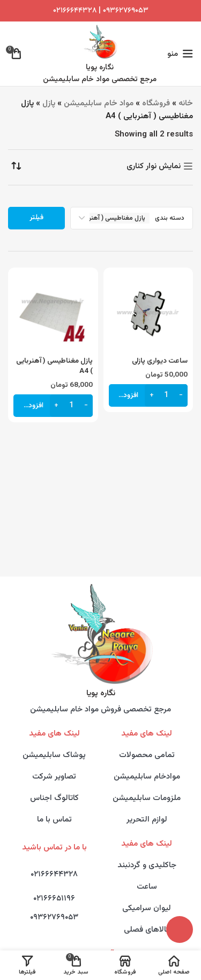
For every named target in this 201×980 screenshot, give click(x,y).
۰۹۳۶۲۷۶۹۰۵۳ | (122, 11)
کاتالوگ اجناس (54, 798)
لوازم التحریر (147, 820)
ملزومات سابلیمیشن (147, 798)
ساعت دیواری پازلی (160, 361)
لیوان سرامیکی (147, 908)
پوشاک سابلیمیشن (54, 755)
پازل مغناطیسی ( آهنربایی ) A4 (54, 366)
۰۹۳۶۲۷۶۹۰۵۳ (54, 917)
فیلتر (36, 218)
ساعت (147, 887)
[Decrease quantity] (181, 395)
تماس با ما (54, 820)
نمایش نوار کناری (154, 166)
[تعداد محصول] (166, 395)
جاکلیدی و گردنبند (147, 865)
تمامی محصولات (147, 755)
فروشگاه (156, 103)
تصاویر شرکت (54, 777)
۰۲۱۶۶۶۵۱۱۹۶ (54, 899)
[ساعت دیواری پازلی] (148, 313)
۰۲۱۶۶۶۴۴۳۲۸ (75, 11)
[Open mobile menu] (180, 54)
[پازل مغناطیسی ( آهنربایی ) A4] (53, 313)
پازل (49, 103)
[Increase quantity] (151, 395)
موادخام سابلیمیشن (147, 777)
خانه (186, 103)
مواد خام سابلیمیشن (99, 103)
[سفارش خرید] (16, 166)
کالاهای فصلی (147, 930)
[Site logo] (100, 42)
